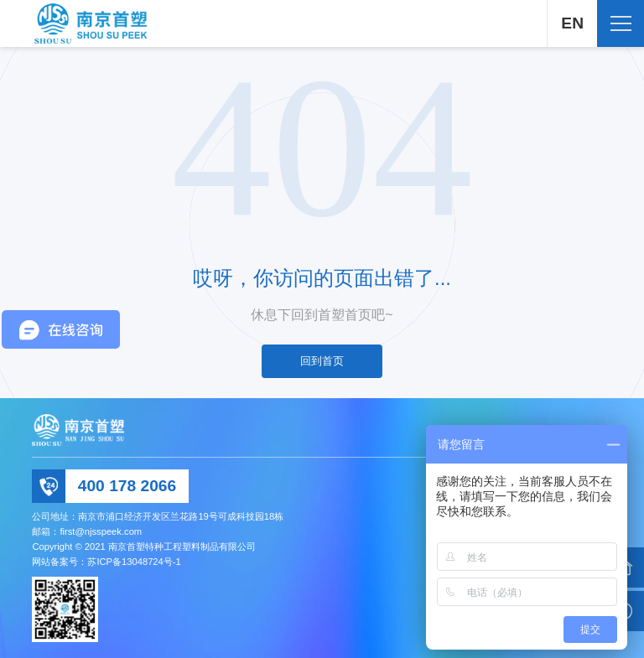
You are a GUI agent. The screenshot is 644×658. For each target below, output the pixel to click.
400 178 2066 (127, 486)
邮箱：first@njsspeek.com (87, 531)
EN (572, 23)
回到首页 (322, 361)
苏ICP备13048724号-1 (134, 562)
